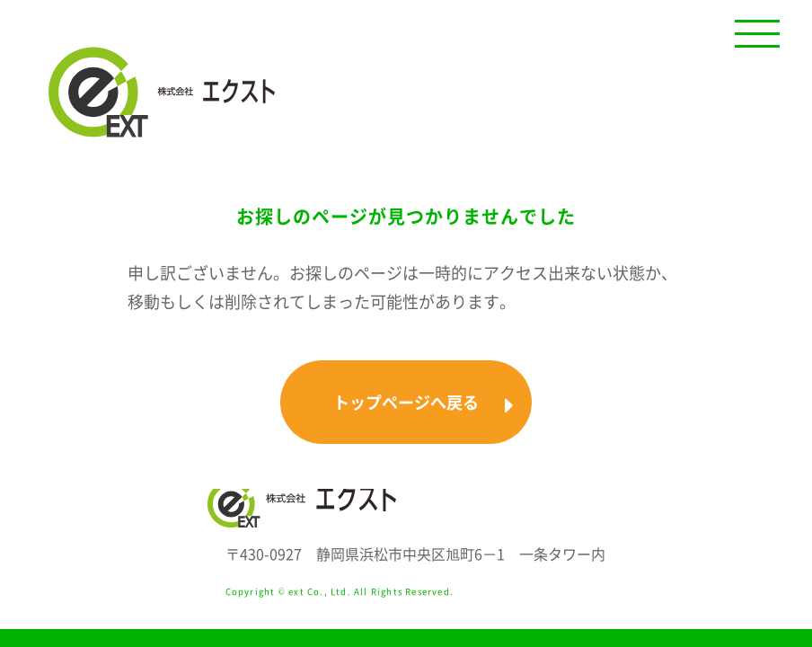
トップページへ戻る (424, 403)
